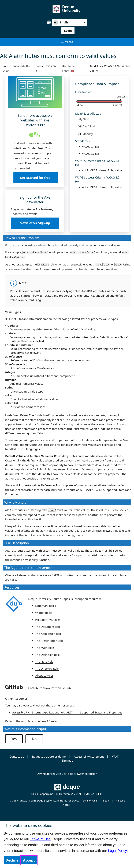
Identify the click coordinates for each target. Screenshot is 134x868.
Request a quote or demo (49, 757)
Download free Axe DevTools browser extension (67, 774)
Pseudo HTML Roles (48, 620)
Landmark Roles (46, 606)
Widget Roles (44, 613)
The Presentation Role (49, 641)
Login (68, 31)
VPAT (115, 757)
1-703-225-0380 (93, 794)
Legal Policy (117, 851)
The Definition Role (47, 655)
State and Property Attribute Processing (31, 445)
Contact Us (17, 757)
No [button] (34, 739)
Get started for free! (35, 178)
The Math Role (45, 648)
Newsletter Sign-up (35, 223)
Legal (106, 801)
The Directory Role (47, 668)
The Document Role (48, 627)
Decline (12, 860)
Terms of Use (40, 839)
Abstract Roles (44, 675)
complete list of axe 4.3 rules (39, 721)
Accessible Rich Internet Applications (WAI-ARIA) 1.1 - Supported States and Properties (67, 712)
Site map (68, 761)
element (55, 360)
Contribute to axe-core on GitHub (50, 688)
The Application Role (48, 634)
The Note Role (44, 661)
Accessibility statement (89, 757)
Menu (67, 42)
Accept (29, 860)
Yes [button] (14, 739)
